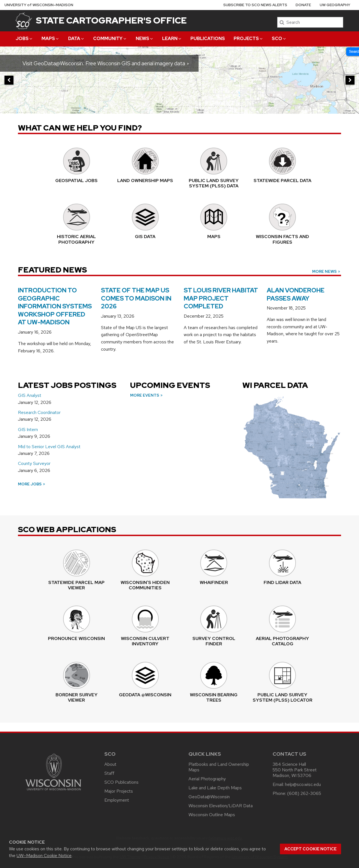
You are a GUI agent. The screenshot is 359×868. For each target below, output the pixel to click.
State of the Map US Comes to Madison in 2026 (136, 298)
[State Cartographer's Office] (24, 21)
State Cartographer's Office (111, 20)
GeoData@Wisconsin (209, 797)
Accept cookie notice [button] (310, 849)
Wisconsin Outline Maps (212, 815)
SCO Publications (121, 782)
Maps (50, 39)
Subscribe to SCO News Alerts (255, 5)
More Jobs (32, 484)
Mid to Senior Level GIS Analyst (49, 447)
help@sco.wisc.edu (303, 784)
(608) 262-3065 (304, 793)
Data (76, 39)
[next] (350, 80)
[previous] (9, 80)
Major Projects (119, 791)
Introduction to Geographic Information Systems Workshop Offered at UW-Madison (55, 306)
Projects (248, 39)
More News (326, 271)
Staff (109, 773)
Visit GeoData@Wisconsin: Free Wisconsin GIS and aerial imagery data (106, 63)
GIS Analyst (30, 395)
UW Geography (335, 5)
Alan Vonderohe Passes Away (296, 294)
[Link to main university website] (53, 791)
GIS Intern (28, 430)
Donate (303, 5)
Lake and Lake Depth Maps (215, 788)
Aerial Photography (207, 779)
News (145, 39)
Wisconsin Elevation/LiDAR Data (221, 806)
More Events (147, 395)
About (110, 764)
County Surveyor (34, 463)
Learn (172, 39)
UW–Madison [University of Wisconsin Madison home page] (39, 5)
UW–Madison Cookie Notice (44, 856)
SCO (279, 39)
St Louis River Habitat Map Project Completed (221, 298)
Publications (208, 39)
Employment (117, 800)
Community (110, 39)
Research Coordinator (39, 412)
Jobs (24, 39)
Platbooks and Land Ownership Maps (219, 767)
